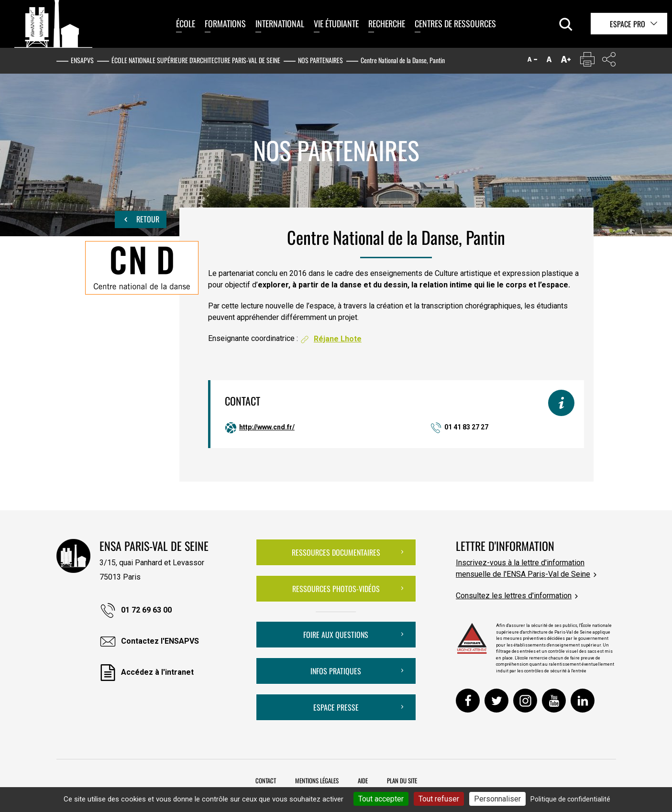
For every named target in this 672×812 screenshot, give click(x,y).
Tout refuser (439, 799)
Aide (363, 780)
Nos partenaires (320, 60)
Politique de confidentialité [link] (570, 799)
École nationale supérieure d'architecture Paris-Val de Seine (196, 60)
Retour (141, 219)
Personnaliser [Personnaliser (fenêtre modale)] (497, 799)
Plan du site (402, 780)
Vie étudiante (336, 23)
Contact (266, 780)
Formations (225, 23)
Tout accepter (381, 799)
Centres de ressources (455, 23)
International (280, 23)
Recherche (387, 23)
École (186, 23)
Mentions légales (317, 780)
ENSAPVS (82, 60)
